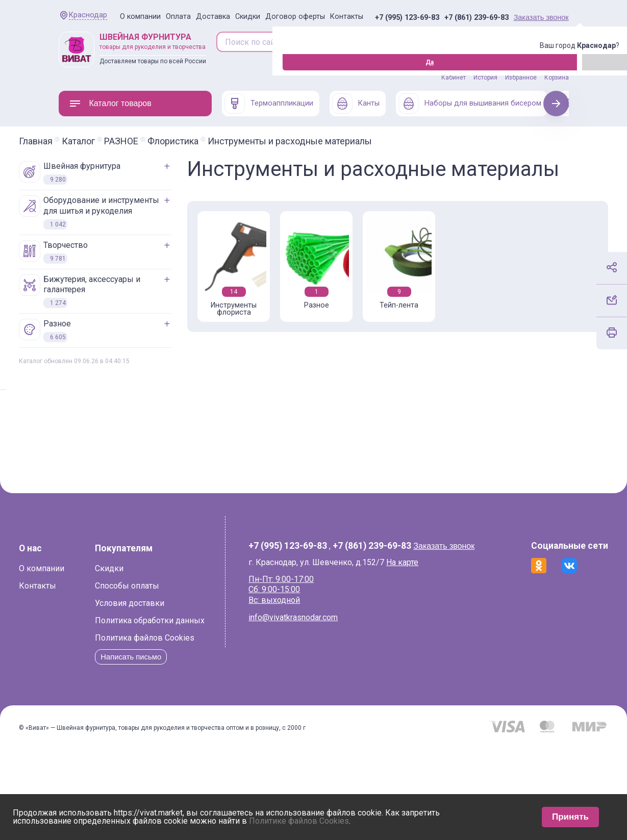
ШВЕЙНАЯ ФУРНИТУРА (109, 173)
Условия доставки (124, 677)
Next (556, 103)
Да (61, 62)
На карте (415, 585)
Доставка (213, 17)
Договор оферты (295, 17)
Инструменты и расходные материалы (330, 141)
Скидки (248, 17)
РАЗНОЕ (161, 141)
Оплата (178, 17)
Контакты (347, 17)
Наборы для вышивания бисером (470, 104)
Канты (356, 104)
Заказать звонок (541, 17)
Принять (570, 817)
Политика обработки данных (144, 694)
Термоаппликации (269, 104)
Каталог (118, 141)
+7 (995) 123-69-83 (407, 18)
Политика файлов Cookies (139, 711)
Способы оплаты (121, 659)
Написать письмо (128, 730)
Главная (76, 141)
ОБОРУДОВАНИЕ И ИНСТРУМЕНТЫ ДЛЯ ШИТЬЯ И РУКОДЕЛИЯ (129, 212)
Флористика (213, 141)
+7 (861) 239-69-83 (476, 18)
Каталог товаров (110, 104)
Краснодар (88, 15)
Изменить (115, 62)
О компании (140, 17)
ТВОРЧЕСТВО (93, 252)
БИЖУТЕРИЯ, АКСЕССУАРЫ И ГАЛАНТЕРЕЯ (119, 291)
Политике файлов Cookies (299, 821)
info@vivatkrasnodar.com (305, 640)
